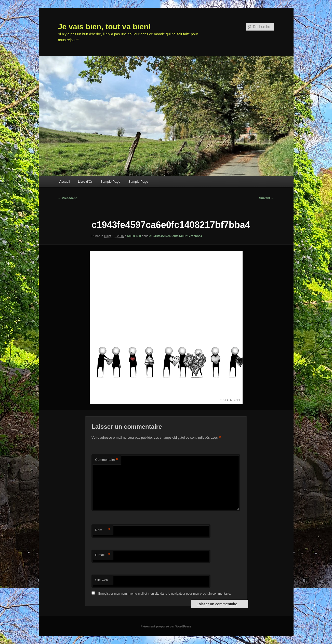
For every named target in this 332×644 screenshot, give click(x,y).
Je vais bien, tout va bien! (105, 27)
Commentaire (107, 460)
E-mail (103, 555)
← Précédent (67, 198)
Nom (103, 530)
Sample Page (110, 182)
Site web (101, 580)
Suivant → (267, 198)
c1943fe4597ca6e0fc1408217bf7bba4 (176, 236)
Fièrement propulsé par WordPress (166, 626)
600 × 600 (134, 236)
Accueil (65, 182)
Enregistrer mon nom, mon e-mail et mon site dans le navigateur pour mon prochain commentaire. (165, 594)
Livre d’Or (85, 182)
